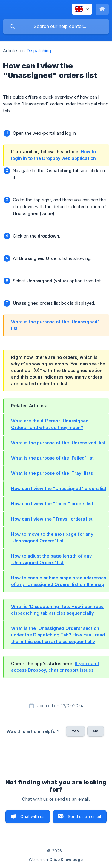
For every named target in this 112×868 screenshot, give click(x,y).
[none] (82, 9)
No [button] (96, 731)
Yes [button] (75, 731)
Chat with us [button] (32, 816)
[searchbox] (56, 27)
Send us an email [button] (84, 816)
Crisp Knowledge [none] (66, 859)
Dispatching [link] (39, 51)
